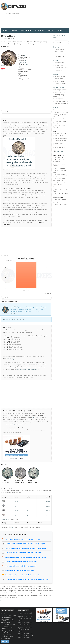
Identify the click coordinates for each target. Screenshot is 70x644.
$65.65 (48, 506)
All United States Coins (61, 193)
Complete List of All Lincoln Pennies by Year (20, 570)
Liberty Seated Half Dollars (60, 122)
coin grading (37, 417)
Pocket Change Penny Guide (60, 171)
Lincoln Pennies (59, 49)
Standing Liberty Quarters (59, 96)
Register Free (6, 519)
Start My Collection (60, 200)
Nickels (56, 61)
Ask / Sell (5, 641)
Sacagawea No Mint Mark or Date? (7, 632)
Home (5, 30)
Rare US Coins (59, 187)
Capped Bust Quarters (61, 104)
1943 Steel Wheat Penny (6, 481)
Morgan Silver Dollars (61, 133)
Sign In (60, 30)
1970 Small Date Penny (9, 615)
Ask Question (39, 30)
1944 (26, 55)
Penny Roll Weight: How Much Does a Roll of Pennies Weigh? (26, 548)
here (13, 527)
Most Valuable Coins (61, 157)
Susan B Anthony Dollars (59, 144)
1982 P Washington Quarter (7, 628)
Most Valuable (26, 30)
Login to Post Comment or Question (13, 319)
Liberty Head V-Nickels (61, 68)
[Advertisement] (53, 15)
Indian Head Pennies (61, 54)
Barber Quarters (59, 99)
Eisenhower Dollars (60, 141)
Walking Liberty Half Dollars (60, 116)
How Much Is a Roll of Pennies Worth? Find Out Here (23, 553)
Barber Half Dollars (60, 119)
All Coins (14, 30)
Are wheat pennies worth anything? (59, 180)
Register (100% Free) (61, 205)
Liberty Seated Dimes (61, 84)
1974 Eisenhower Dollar (27, 635)
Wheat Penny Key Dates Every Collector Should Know (23, 575)
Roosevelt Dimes (60, 76)
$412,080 (47, 502)
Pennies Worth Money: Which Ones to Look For (21, 566)
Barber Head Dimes (60, 81)
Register (51, 30)
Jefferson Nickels (59, 63)
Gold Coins (59, 151)
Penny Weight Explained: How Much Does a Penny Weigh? (25, 544)
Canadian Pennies (60, 168)
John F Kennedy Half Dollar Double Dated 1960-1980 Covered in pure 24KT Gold (7, 620)
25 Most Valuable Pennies (59, 165)
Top (2, 601)
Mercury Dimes (59, 79)
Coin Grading (10, 359)
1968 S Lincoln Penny (8, 625)
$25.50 (48, 511)
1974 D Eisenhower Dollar (25, 631)
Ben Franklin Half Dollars (62, 112)
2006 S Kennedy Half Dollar (25, 614)
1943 (16, 506)
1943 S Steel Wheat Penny (19, 482)
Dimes (56, 74)
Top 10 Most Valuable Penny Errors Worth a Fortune (23, 539)
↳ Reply (13, 313)
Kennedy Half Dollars (61, 110)
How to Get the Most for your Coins (28, 369)
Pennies (56, 47)
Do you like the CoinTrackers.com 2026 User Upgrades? (8, 636)
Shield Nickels (59, 70)
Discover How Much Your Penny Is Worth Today (21, 562)
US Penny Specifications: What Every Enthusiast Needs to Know (27, 579)
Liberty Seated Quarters (62, 101)
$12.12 (48, 515)
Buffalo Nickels (59, 65)
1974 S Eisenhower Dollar (25, 619)
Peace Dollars (59, 136)
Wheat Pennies (59, 51)
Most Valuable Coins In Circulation (61, 161)
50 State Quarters (60, 92)
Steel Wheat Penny (23, 62)
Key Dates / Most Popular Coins (59, 184)
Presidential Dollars (60, 147)
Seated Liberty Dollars (61, 138)
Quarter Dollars (59, 88)
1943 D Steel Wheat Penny (32, 481)
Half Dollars (57, 108)
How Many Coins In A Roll (60, 190)
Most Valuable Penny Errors (60, 175)
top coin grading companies (13, 424)
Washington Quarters (61, 90)
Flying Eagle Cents (60, 56)
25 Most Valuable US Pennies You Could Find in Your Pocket (26, 557)
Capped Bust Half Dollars (59, 126)
